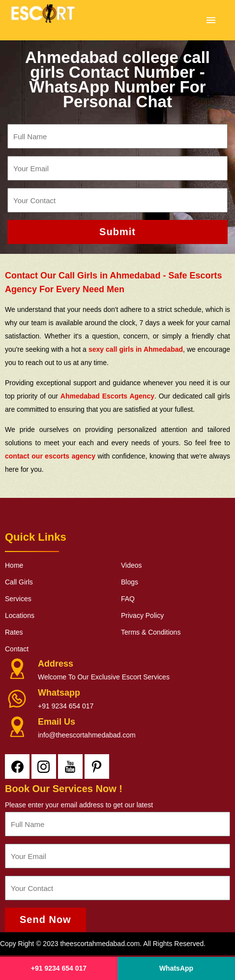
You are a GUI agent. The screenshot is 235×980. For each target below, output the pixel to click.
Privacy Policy (142, 615)
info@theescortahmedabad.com (87, 735)
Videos (132, 565)
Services (18, 599)
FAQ (128, 599)
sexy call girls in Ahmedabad (136, 349)
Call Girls (19, 582)
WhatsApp (176, 968)
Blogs (130, 582)
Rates (14, 632)
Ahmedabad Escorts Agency (107, 396)
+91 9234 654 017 (66, 706)
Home (14, 565)
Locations (20, 615)
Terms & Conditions (151, 632)
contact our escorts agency (50, 456)
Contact (17, 649)
